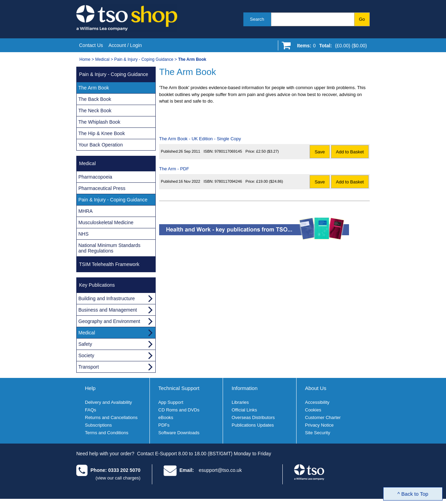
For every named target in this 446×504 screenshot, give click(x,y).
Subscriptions (98, 425)
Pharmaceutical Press (102, 188)
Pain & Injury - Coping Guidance (144, 59)
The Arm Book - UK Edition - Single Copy (200, 139)
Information (245, 388)
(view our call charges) (118, 478)
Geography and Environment (109, 321)
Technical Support (179, 388)
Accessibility (317, 402)
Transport (89, 367)
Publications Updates (253, 425)
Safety (85, 344)
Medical (102, 59)
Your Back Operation (101, 145)
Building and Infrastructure (106, 298)
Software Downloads (179, 433)
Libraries (240, 402)
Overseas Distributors (253, 417)
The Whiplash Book (99, 122)
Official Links (244, 410)
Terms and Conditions (107, 433)
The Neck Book (95, 111)
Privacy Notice (319, 425)
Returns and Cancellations (111, 417)
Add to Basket (350, 152)
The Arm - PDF (174, 169)
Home (85, 59)
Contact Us (91, 45)
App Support (171, 402)
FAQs (91, 410)
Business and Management (108, 310)
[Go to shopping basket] (330, 47)
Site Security (318, 433)
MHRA (85, 211)
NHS (84, 234)
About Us (316, 388)
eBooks (166, 417)
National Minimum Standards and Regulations (109, 248)
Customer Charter (323, 417)
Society (86, 355)
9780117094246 (229, 181)
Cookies (313, 410)
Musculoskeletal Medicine (106, 222)
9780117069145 (229, 151)
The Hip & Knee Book (102, 133)
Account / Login (125, 45)
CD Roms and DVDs (179, 410)
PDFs (164, 425)
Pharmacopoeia (95, 177)
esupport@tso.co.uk (220, 470)
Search (257, 19)
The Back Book (95, 99)
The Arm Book (94, 88)
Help (90, 388)
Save (320, 152)
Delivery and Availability (108, 402)
